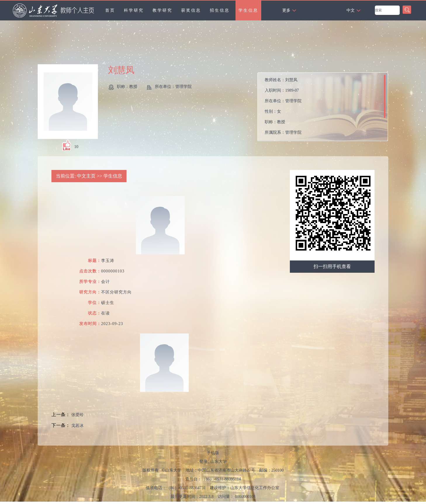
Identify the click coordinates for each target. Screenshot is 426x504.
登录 (203, 462)
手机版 (213, 453)
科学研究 (134, 10)
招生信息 (220, 10)
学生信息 (248, 10)
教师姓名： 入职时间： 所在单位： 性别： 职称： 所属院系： (283, 106)
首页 (110, 10)
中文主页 (86, 176)
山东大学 (219, 462)
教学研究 (162, 10)
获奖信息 (191, 10)
